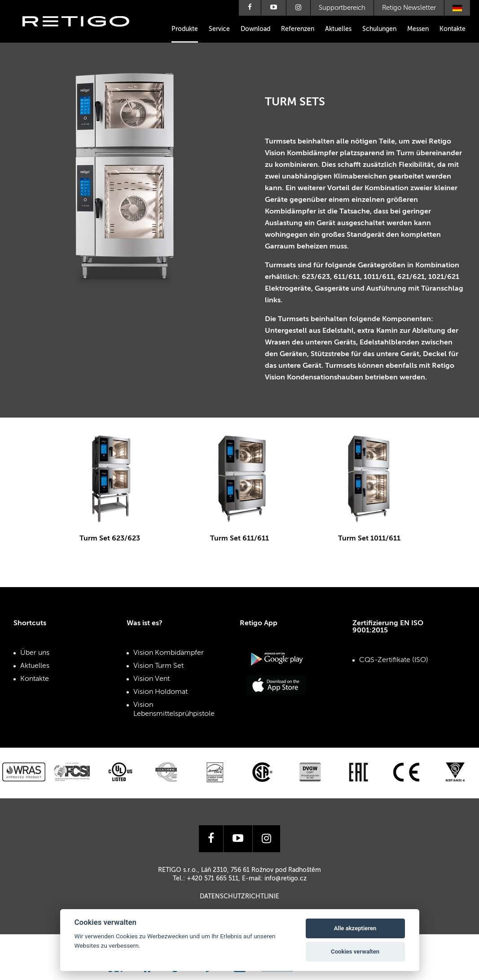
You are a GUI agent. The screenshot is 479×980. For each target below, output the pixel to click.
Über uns (35, 653)
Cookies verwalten (355, 952)
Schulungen (379, 29)
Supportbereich (342, 8)
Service (219, 29)
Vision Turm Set (158, 666)
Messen (418, 29)
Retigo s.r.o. (83, 35)
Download (255, 29)
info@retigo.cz (286, 879)
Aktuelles (338, 29)
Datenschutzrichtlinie (239, 897)
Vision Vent (152, 679)
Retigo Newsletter (409, 8)
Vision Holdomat (160, 692)
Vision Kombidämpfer (169, 653)
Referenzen (298, 29)
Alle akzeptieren (355, 928)
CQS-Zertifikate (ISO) (394, 660)
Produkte (185, 29)
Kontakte (453, 29)
